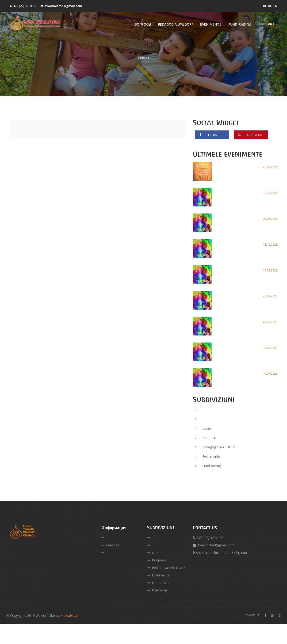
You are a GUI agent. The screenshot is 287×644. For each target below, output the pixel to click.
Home (142, 70)
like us (207, 136)
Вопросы (143, 24)
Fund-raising (240, 24)
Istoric (203, 428)
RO (265, 6)
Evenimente (211, 24)
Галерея (110, 545)
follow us (249, 136)
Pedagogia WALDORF (176, 24)
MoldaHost (69, 615)
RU (270, 6)
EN (275, 6)
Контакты (268, 24)
